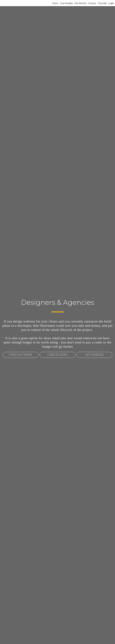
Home (55, 3)
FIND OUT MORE (21, 355)
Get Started (80, 3)
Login (111, 3)
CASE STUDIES (57, 355)
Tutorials (102, 3)
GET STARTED (94, 355)
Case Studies (66, 3)
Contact (92, 3)
